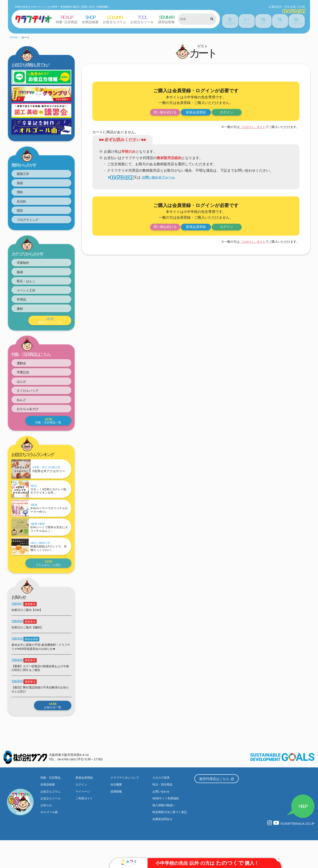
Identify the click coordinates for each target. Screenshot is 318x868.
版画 (22, 277)
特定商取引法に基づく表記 (171, 840)
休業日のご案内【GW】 (28, 634)
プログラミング (31, 223)
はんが (24, 394)
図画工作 (26, 172)
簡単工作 (47, 565)
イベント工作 (29, 297)
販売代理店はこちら (217, 805)
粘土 (37, 502)
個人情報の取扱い (165, 832)
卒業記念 (26, 383)
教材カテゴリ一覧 (48, 330)
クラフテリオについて (126, 804)
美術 (22, 182)
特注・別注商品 (163, 811)
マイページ (83, 818)
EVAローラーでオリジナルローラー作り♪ (49, 529)
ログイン (232, 110)
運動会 (24, 373)
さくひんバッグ (31, 404)
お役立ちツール (51, 825)
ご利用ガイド (85, 825)
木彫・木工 (41, 483)
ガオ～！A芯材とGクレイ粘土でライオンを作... (49, 508)
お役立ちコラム (51, 818)
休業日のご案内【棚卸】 (28, 652)
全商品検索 (48, 811)
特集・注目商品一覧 (47, 436)
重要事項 (30, 628)
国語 (22, 213)
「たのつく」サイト (252, 125)
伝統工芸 (55, 483)
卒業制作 (26, 267)
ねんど (24, 414)
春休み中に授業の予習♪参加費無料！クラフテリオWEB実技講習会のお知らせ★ (40, 671)
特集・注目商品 (51, 804)
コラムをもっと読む (47, 587)
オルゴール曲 (50, 840)
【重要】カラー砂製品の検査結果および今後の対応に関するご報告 (41, 693)
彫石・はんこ (29, 287)
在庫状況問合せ (163, 847)
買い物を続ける (160, 110)
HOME (14, 35)
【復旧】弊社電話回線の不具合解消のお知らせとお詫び (41, 715)
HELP (301, 832)
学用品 (24, 307)
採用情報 (117, 818)
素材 (22, 317)
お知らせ (47, 832)
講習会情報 (31, 664)
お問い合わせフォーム (161, 175)
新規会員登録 (196, 110)
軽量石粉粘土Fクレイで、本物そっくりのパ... (49, 571)
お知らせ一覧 (52, 731)
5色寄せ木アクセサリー (49, 487)
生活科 (24, 202)
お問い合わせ (162, 818)
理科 (22, 192)
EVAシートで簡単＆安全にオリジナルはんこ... (49, 550)
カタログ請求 (162, 804)
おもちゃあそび (31, 424)
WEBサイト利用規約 (167, 825)
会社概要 (117, 811)
